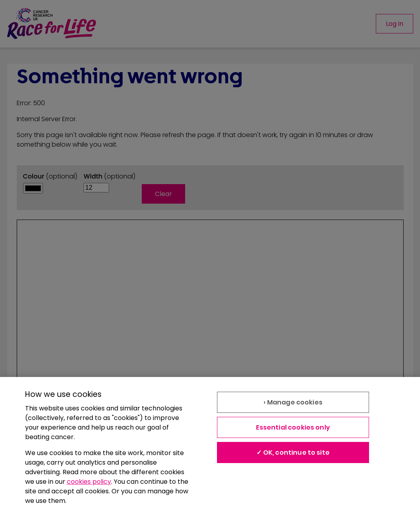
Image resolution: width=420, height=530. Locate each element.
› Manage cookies (293, 402)
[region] (210, 453)
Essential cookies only (293, 427)
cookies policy (89, 482)
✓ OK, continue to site (293, 452)
